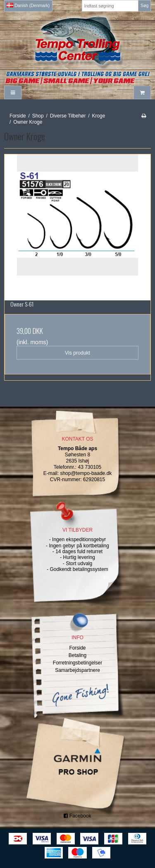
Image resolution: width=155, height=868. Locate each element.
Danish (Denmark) (28, 5)
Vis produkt (77, 353)
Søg (144, 5)
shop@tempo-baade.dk (86, 473)
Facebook (77, 816)
